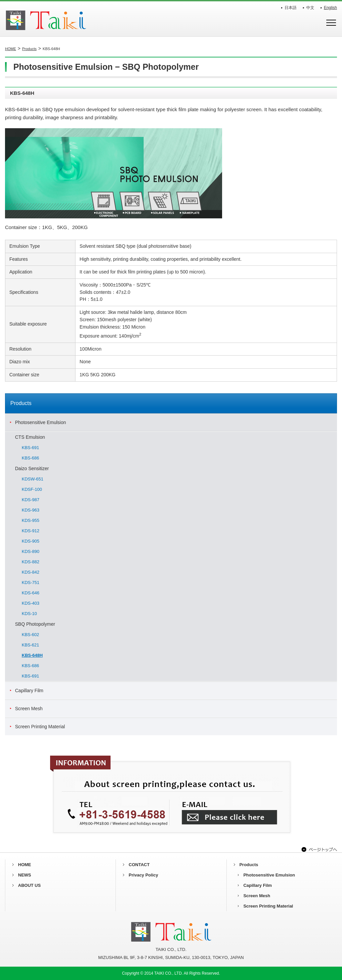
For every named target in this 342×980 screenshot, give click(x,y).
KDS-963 (31, 510)
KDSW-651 (33, 479)
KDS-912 (31, 531)
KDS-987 (31, 500)
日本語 (291, 8)
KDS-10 (29, 614)
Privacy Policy (143, 875)
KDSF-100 (32, 489)
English (330, 8)
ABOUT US (29, 885)
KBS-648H (32, 655)
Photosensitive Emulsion (41, 422)
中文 (310, 8)
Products (29, 49)
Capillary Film (29, 691)
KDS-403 (31, 603)
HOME (11, 49)
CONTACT (139, 865)
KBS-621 (30, 645)
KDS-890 (31, 551)
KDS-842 (31, 572)
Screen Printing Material (40, 727)
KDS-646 (31, 593)
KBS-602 (30, 635)
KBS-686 (30, 458)
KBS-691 (30, 448)
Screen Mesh (29, 709)
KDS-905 (31, 541)
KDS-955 (31, 520)
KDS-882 (31, 562)
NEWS (25, 875)
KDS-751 (31, 582)
